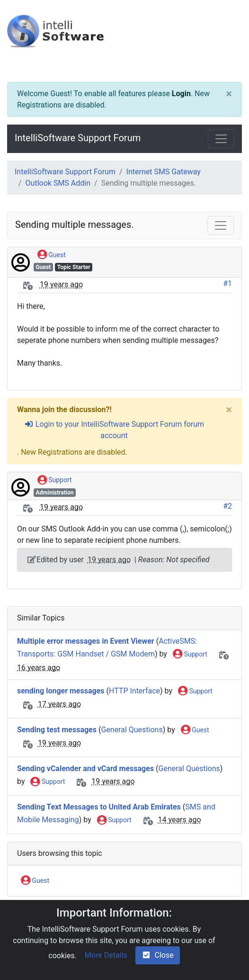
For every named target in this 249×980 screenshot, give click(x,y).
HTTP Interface (134, 691)
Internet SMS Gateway (164, 172)
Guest (52, 255)
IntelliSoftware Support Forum (78, 138)
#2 (227, 506)
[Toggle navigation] (221, 139)
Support (55, 480)
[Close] (229, 94)
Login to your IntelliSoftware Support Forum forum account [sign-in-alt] (114, 430)
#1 (227, 283)
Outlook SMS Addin (58, 183)
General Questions (132, 730)
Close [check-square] (158, 955)
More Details (106, 955)
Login (181, 94)
